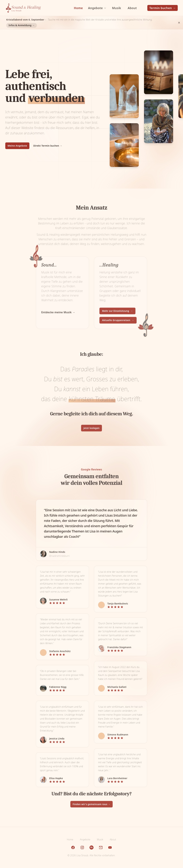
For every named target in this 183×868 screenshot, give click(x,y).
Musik (100, 839)
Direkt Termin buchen (48, 146)
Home (70, 839)
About (113, 839)
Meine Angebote (17, 146)
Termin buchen (163, 8)
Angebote (85, 839)
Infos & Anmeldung (22, 25)
